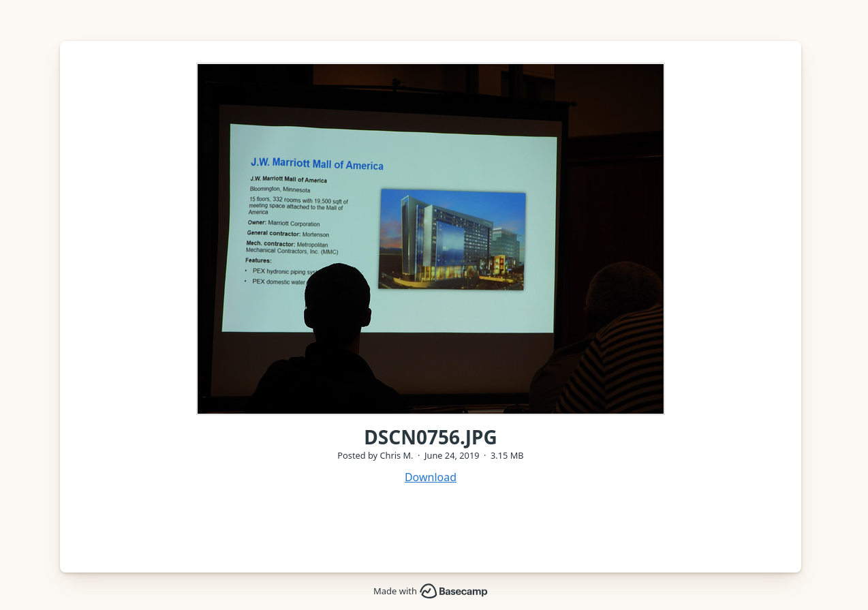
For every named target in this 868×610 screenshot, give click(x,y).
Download (431, 477)
